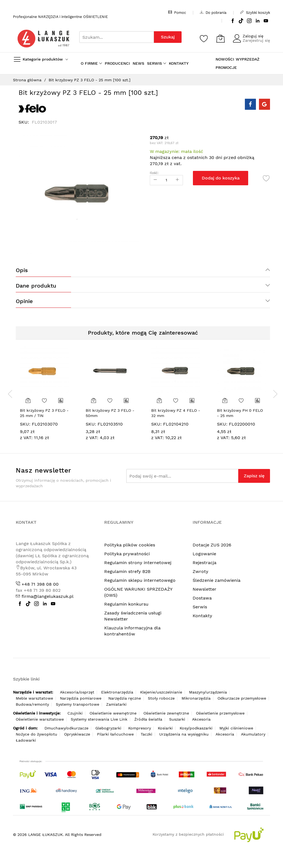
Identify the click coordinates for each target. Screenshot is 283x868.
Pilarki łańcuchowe (115, 734)
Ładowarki (26, 740)
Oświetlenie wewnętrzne (113, 713)
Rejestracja (205, 563)
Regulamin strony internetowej (138, 563)
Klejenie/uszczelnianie (161, 692)
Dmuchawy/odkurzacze (66, 728)
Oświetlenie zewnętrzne (166, 713)
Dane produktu (36, 286)
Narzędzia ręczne (125, 698)
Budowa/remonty (32, 704)
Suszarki (177, 719)
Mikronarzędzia (196, 698)
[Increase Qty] (177, 180)
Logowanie (204, 554)
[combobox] (117, 37)
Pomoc (177, 12)
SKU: (25, 424)
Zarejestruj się (256, 40)
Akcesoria (201, 719)
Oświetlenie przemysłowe (220, 713)
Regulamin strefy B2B (127, 571)
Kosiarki (165, 728)
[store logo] (43, 39)
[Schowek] (204, 38)
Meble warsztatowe (34, 698)
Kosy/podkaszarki (196, 728)
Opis (22, 270)
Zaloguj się (253, 36)
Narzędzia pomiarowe (81, 698)
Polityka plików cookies (130, 545)
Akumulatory (253, 734)
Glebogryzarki (108, 728)
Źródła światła (148, 719)
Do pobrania (213, 12)
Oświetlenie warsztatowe (40, 719)
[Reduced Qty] (155, 180)
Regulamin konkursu (126, 604)
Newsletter (205, 589)
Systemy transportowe (78, 704)
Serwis (200, 607)
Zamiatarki (116, 704)
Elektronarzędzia (117, 692)
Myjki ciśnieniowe (236, 728)
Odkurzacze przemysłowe (242, 698)
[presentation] (10, 394)
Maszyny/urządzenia (208, 692)
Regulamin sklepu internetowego (140, 580)
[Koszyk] (221, 38)
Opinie (24, 301)
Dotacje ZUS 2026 (212, 545)
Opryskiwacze (77, 734)
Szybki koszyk (255, 12)
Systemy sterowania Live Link (99, 719)
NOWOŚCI (225, 59)
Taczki (146, 734)
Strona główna (27, 80)
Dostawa (202, 598)
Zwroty (201, 571)
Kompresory (140, 728)
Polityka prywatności (127, 554)
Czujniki (75, 713)
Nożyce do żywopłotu (36, 734)
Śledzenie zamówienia (217, 580)
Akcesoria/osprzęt (77, 692)
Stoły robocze (161, 698)
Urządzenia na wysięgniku (184, 734)
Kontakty (202, 616)
